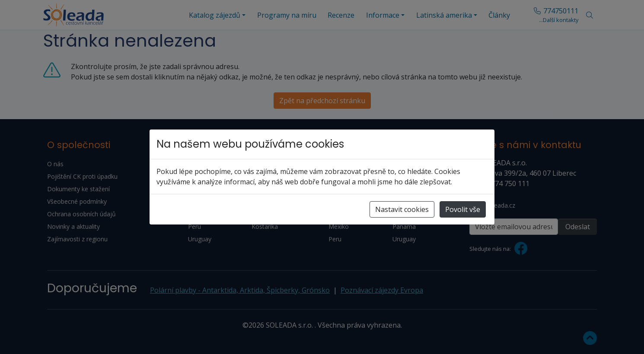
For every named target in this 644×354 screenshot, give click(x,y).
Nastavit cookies (402, 209)
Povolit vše (463, 209)
